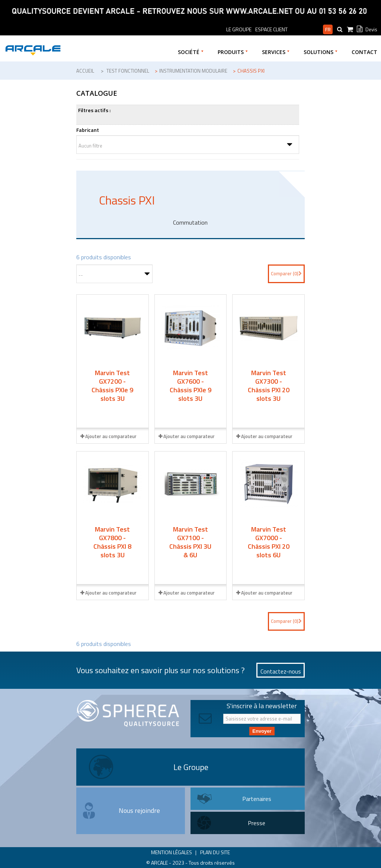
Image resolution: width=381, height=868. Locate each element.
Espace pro (305, 29)
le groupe (239, 29)
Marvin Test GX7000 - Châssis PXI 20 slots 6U (269, 542)
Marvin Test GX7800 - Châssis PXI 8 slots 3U (112, 542)
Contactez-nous (281, 671)
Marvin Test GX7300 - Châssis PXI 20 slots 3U (269, 386)
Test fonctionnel (128, 71)
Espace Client (271, 29)
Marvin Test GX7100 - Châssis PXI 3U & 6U (190, 542)
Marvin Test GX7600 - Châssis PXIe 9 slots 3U (190, 386)
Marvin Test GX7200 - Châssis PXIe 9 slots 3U (112, 386)
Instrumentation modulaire (193, 71)
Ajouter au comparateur (111, 436)
